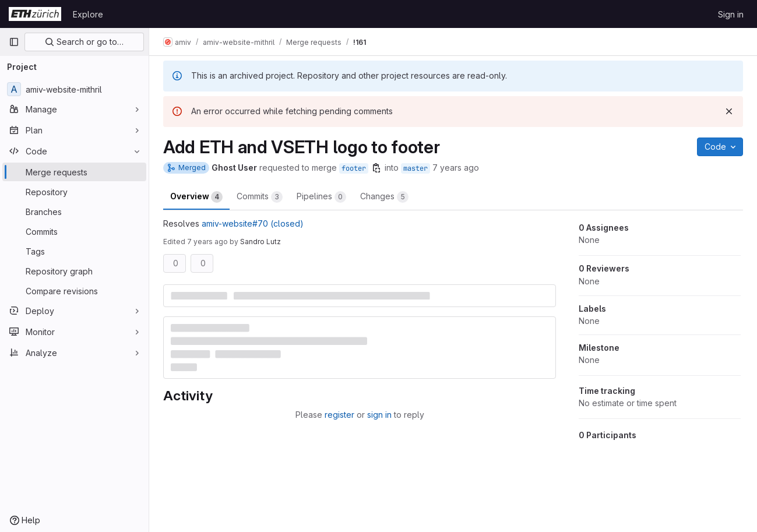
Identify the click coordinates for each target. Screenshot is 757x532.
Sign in (731, 14)
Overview (196, 197)
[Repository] (74, 192)
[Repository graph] (74, 271)
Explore (88, 14)
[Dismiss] (729, 111)
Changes (384, 197)
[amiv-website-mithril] (74, 89)
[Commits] (74, 231)
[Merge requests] (74, 172)
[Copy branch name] (376, 168)
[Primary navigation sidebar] (14, 42)
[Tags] (74, 251)
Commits (260, 197)
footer (354, 168)
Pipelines (321, 197)
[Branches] (74, 212)
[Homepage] (35, 14)
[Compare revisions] (74, 291)
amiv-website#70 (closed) (253, 223)
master (416, 168)
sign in (379, 415)
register (339, 415)
